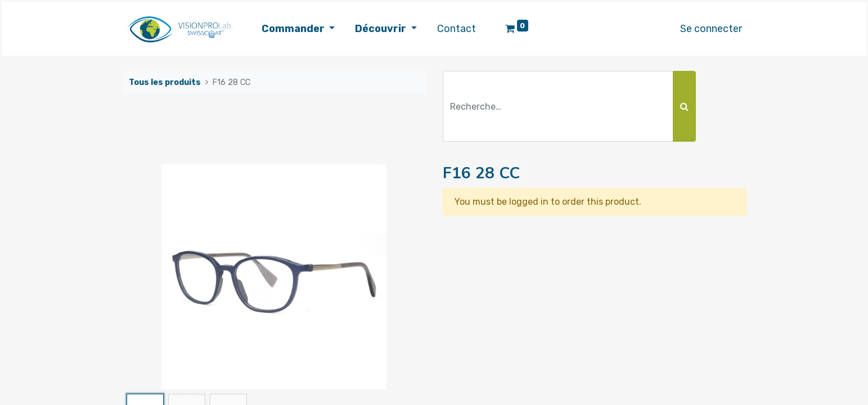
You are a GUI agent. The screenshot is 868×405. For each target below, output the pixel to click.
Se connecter (711, 29)
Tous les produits (165, 82)
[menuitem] (457, 29)
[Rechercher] (684, 106)
